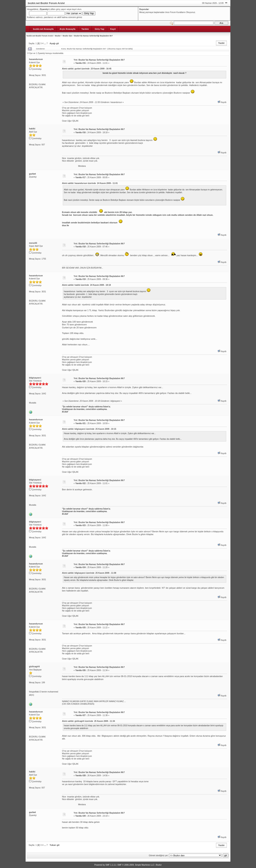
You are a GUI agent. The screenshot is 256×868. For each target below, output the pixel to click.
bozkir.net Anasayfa (43, 29)
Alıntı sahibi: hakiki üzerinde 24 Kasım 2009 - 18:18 (86, 285)
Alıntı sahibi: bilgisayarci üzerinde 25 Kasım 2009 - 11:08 (89, 573)
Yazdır (221, 43)
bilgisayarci (35, 378)
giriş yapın (61, 9)
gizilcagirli (34, 666)
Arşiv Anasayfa (67, 29)
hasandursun (36, 59)
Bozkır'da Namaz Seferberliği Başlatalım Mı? (93, 36)
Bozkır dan (67, 36)
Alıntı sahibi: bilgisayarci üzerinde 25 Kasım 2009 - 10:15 (89, 429)
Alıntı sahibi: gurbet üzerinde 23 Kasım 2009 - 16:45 (87, 69)
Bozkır (58, 36)
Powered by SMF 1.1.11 (105, 865)
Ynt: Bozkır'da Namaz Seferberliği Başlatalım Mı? (99, 60)
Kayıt (113, 29)
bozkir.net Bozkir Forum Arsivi (40, 36)
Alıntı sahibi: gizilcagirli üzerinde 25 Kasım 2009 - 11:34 (88, 721)
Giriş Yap (100, 29)
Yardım (85, 29)
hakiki (32, 129)
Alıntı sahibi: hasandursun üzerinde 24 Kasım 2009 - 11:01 (90, 183)
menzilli (33, 243)
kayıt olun (76, 9)
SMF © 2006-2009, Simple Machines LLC (136, 865)
